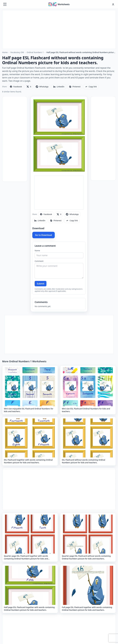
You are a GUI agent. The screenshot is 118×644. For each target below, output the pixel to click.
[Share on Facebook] (16, 87)
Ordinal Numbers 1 (35, 52)
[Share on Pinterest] (75, 87)
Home (5, 52)
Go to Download (44, 235)
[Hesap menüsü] (113, 4)
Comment (39, 261)
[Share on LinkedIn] (59, 87)
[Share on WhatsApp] (42, 87)
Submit (41, 284)
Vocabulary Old (17, 52)
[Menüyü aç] (5, 4)
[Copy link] (91, 87)
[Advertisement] (59, 29)
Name (37, 251)
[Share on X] (29, 87)
